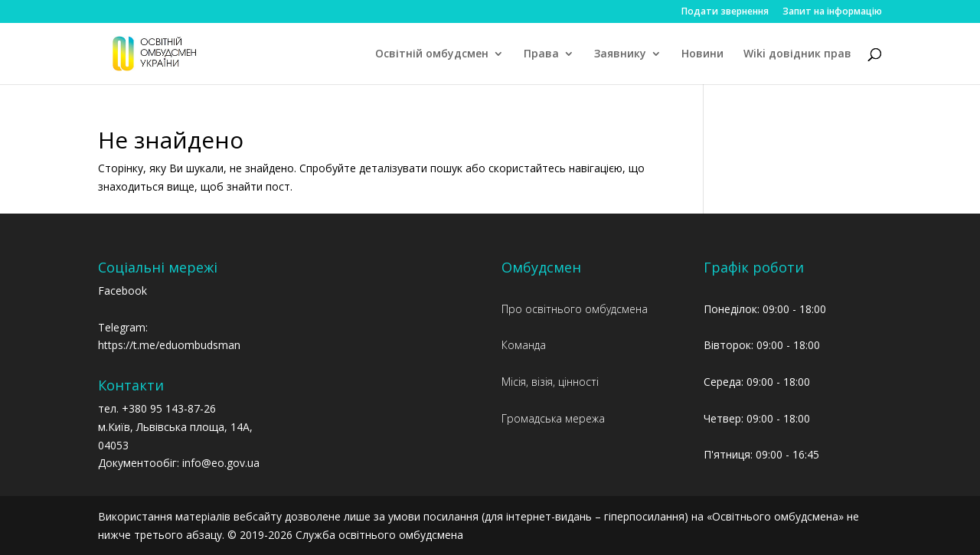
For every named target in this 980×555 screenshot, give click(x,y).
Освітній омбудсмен (432, 54)
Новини (702, 54)
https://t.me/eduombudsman (169, 345)
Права (541, 54)
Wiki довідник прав (797, 54)
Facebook (122, 291)
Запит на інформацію (832, 12)
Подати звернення (725, 12)
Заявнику (620, 54)
